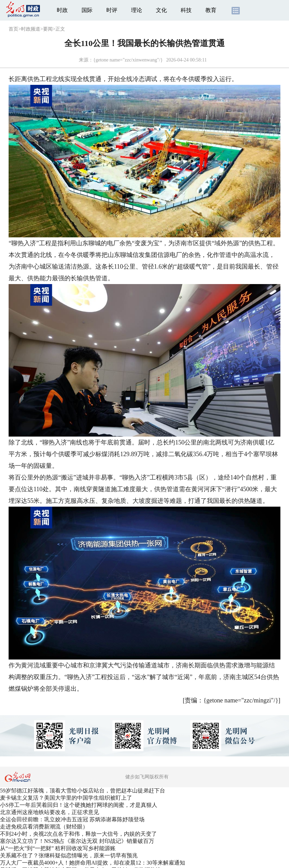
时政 (62, 10)
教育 (211, 10)
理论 (137, 10)
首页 (13, 29)
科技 (186, 10)
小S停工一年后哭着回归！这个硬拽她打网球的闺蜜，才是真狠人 (79, 805)
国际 (87, 10)
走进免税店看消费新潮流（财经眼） (44, 827)
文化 (161, 10)
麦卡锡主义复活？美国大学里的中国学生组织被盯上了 (66, 798)
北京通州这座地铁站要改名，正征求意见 (50, 812)
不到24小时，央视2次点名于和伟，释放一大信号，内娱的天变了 (78, 834)
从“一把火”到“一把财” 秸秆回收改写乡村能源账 (58, 848)
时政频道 (31, 29)
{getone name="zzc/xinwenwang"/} (128, 60)
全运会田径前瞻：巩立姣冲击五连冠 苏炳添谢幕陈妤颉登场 (72, 819)
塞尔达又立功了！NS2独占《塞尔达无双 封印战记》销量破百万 (77, 841)
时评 (112, 10)
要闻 (48, 29)
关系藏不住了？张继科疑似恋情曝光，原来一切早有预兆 (69, 855)
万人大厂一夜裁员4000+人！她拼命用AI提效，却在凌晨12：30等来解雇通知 (93, 863)
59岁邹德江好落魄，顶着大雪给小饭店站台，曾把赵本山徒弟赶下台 (83, 791)
